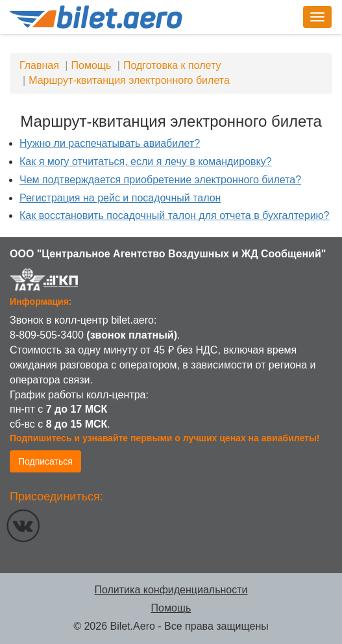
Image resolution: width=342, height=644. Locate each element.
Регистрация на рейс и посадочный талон (120, 198)
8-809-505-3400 (47, 335)
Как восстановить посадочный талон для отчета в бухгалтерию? (174, 215)
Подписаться (45, 461)
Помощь (171, 608)
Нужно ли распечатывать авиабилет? (110, 143)
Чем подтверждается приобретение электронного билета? (160, 180)
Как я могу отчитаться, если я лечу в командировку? (146, 161)
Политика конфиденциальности (171, 590)
